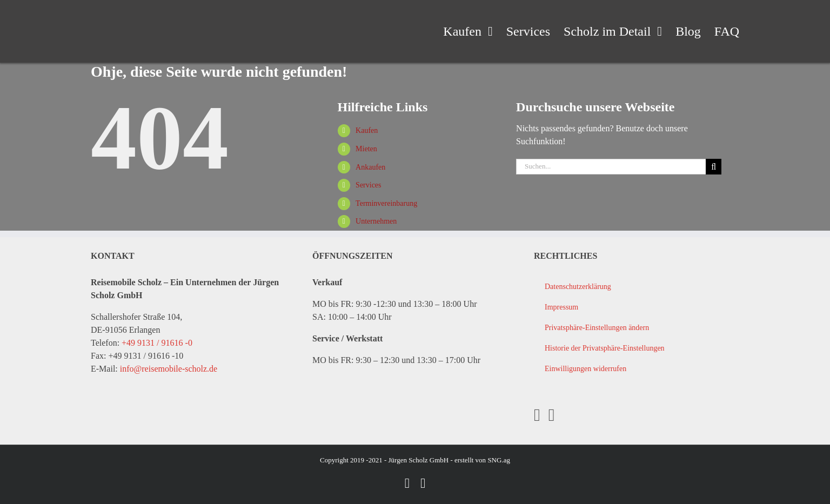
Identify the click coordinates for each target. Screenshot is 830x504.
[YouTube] (552, 415)
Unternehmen (376, 221)
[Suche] (714, 167)
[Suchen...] (611, 167)
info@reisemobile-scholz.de (169, 369)
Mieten (366, 149)
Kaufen (367, 130)
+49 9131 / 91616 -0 (157, 343)
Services (368, 185)
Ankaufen (370, 167)
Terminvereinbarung (386, 203)
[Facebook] (537, 415)
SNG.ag (499, 460)
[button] (636, 328)
